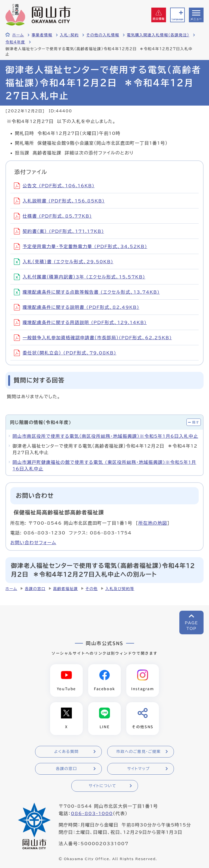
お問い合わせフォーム (33, 543)
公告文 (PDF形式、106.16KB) (54, 186)
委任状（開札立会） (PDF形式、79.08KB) (65, 353)
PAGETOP (191, 626)
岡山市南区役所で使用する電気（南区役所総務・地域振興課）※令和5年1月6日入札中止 (105, 436)
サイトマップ (138, 769)
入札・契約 (69, 35)
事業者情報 (42, 35)
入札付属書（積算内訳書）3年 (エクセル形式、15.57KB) (80, 277)
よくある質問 (66, 752)
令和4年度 (15, 42)
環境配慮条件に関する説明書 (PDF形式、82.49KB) (77, 307)
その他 (92, 589)
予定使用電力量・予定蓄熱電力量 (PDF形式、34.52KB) (81, 246)
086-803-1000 (92, 814)
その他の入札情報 (103, 35)
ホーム (18, 35)
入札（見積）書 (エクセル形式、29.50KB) (64, 262)
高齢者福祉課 (65, 589)
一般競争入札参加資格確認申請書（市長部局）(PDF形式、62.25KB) (93, 338)
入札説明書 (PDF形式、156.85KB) (59, 201)
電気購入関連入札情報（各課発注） (158, 35)
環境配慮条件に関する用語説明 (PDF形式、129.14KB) (80, 322)
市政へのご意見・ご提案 (139, 752)
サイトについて (102, 786)
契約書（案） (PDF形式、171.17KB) (59, 231)
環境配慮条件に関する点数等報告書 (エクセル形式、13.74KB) (87, 292)
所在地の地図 (153, 523)
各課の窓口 (35, 589)
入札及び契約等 (120, 589)
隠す (196, 422)
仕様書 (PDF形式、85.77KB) (53, 216)
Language (177, 19)
